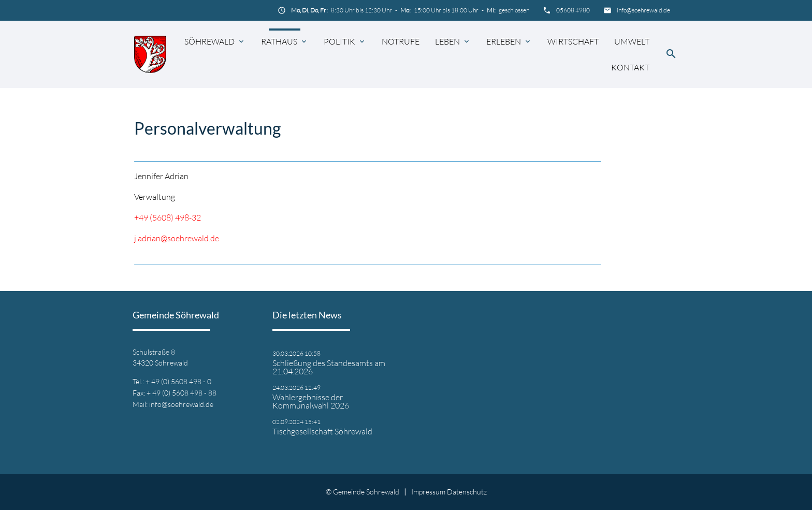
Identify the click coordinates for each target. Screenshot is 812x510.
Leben (447, 41)
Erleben (504, 41)
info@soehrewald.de (643, 10)
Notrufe (401, 41)
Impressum (428, 492)
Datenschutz (467, 492)
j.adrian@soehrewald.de (177, 238)
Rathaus (279, 41)
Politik (339, 41)
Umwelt (632, 41)
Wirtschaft (573, 41)
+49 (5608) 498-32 (168, 217)
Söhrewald (209, 41)
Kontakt (630, 67)
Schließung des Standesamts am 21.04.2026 (329, 367)
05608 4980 (573, 10)
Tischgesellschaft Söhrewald (322, 431)
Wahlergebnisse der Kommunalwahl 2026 (311, 401)
